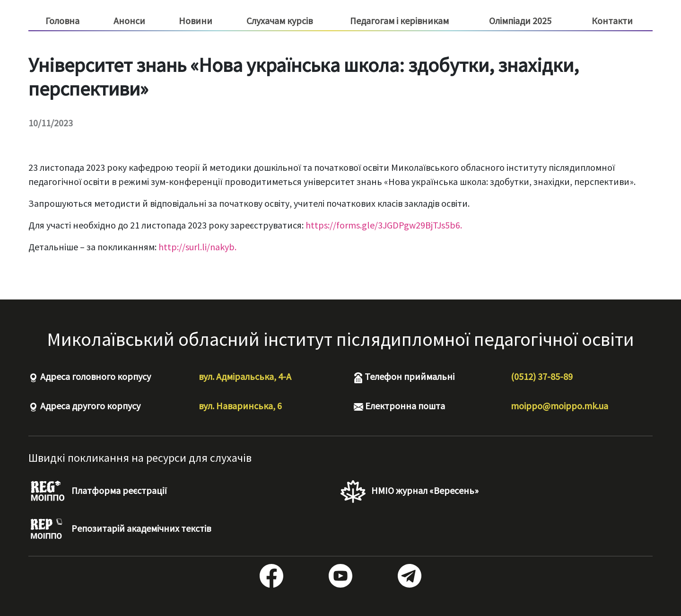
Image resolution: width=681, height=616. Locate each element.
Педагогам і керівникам (399, 21)
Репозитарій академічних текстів (120, 529)
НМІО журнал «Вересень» (410, 492)
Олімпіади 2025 (520, 21)
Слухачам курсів (279, 21)
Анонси (129, 21)
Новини (196, 21)
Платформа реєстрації (98, 492)
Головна (62, 21)
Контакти (612, 21)
